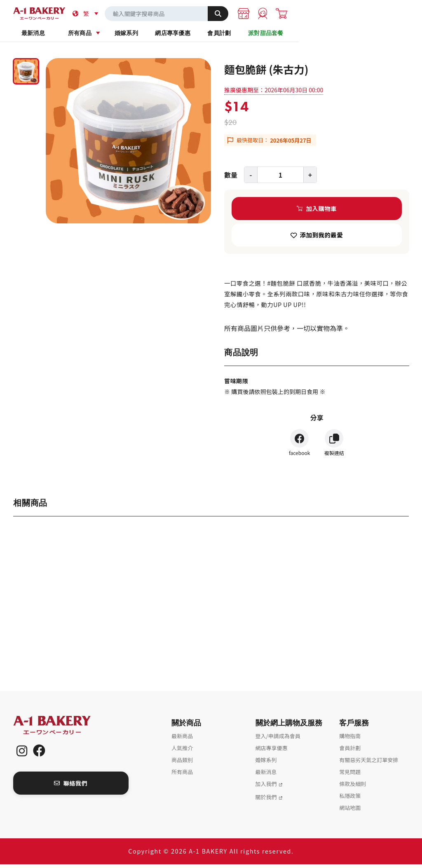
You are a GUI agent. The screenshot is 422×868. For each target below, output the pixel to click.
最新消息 (48, 37)
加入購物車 (322, 212)
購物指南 (350, 740)
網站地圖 (350, 811)
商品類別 (182, 764)
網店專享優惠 (244, 37)
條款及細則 (353, 787)
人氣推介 (182, 752)
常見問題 (350, 775)
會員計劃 (309, 37)
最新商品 (182, 740)
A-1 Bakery (63, 729)
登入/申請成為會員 (278, 740)
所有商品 (113, 37)
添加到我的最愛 (322, 238)
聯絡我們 (71, 787)
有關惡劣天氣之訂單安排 (369, 764)
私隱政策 (350, 799)
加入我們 (266, 787)
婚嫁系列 (178, 37)
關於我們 (266, 801)
